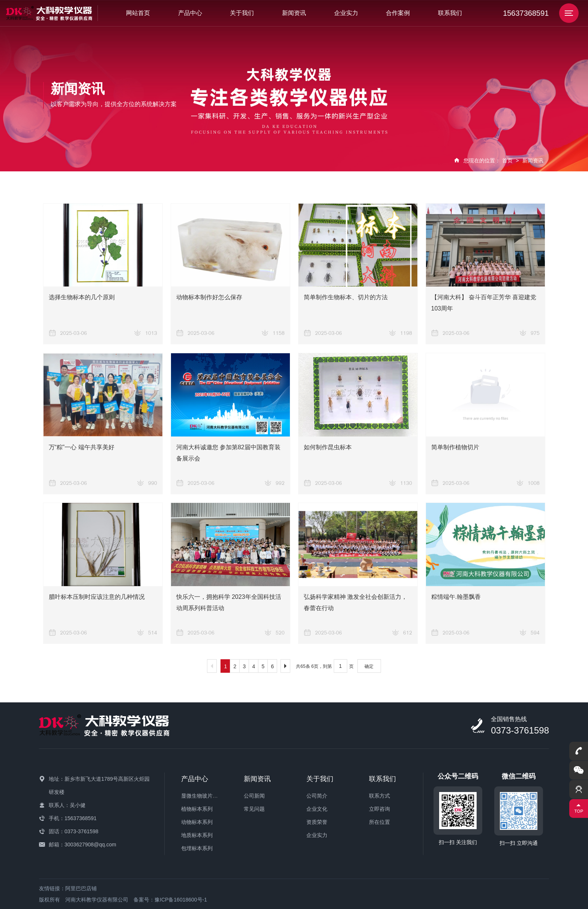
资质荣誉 (317, 822)
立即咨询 (379, 809)
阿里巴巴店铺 (81, 888)
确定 (369, 666)
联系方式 (379, 796)
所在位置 (379, 822)
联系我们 (450, 13)
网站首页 (138, 13)
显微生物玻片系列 (202, 796)
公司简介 (317, 796)
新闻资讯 (294, 13)
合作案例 (398, 13)
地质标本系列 (197, 835)
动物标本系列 (197, 822)
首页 (507, 160)
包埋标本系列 (197, 848)
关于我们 (242, 13)
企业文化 (317, 809)
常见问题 (254, 809)
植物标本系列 (197, 809)
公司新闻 (254, 796)
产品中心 (190, 13)
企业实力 (346, 13)
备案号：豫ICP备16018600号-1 (170, 900)
